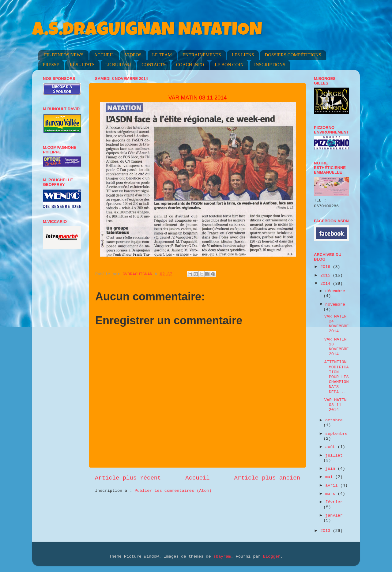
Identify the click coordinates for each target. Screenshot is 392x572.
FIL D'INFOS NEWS (64, 55)
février (334, 502)
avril (333, 485)
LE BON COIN (229, 65)
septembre (336, 434)
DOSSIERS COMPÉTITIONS (293, 55)
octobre (334, 420)
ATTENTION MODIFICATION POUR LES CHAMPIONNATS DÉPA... (337, 377)
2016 (327, 267)
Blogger (272, 557)
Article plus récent (128, 478)
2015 (327, 275)
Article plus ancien (267, 478)
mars (332, 494)
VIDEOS (133, 55)
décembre (335, 291)
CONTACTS (153, 65)
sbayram (222, 557)
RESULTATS (82, 65)
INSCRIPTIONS (270, 65)
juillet (334, 455)
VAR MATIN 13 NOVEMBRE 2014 (337, 347)
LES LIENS (243, 55)
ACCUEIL (104, 55)
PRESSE (51, 65)
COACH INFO (190, 65)
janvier (334, 516)
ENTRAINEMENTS (202, 55)
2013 (327, 531)
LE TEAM (162, 55)
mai (330, 477)
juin (332, 469)
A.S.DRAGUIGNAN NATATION (147, 31)
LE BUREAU (118, 65)
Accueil (197, 478)
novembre (335, 305)
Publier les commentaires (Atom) (173, 491)
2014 (327, 284)
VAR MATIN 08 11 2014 (335, 405)
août (332, 447)
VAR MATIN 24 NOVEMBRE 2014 (337, 324)
